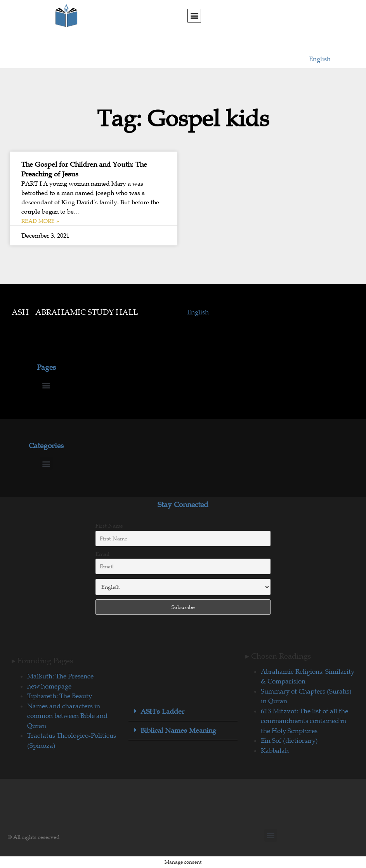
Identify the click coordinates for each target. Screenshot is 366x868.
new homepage (49, 686)
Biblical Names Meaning (178, 730)
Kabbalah (275, 751)
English (320, 59)
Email (102, 554)
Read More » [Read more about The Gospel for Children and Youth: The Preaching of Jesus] (40, 221)
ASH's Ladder (162, 711)
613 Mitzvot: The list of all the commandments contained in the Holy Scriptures (304, 721)
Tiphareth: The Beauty (60, 696)
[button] (194, 16)
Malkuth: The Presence (60, 676)
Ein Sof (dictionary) (289, 740)
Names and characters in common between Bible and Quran (67, 716)
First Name (109, 526)
